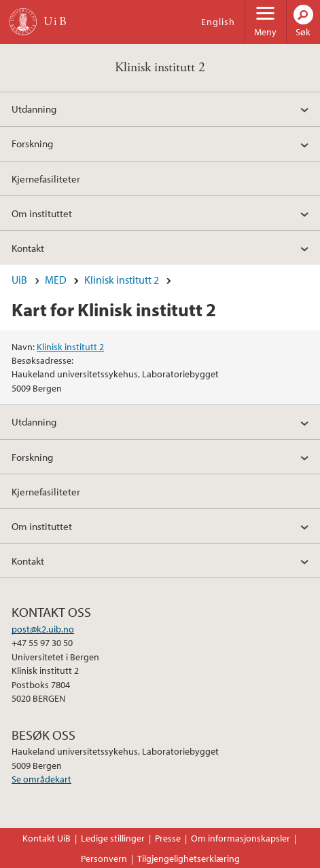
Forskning (32, 143)
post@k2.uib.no (43, 629)
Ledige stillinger (113, 838)
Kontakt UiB (47, 838)
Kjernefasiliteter (46, 178)
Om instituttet (42, 213)
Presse (168, 838)
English (218, 22)
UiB (19, 280)
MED (56, 280)
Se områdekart (41, 779)
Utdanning (34, 109)
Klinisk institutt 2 (160, 68)
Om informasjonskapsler (241, 838)
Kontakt (28, 248)
